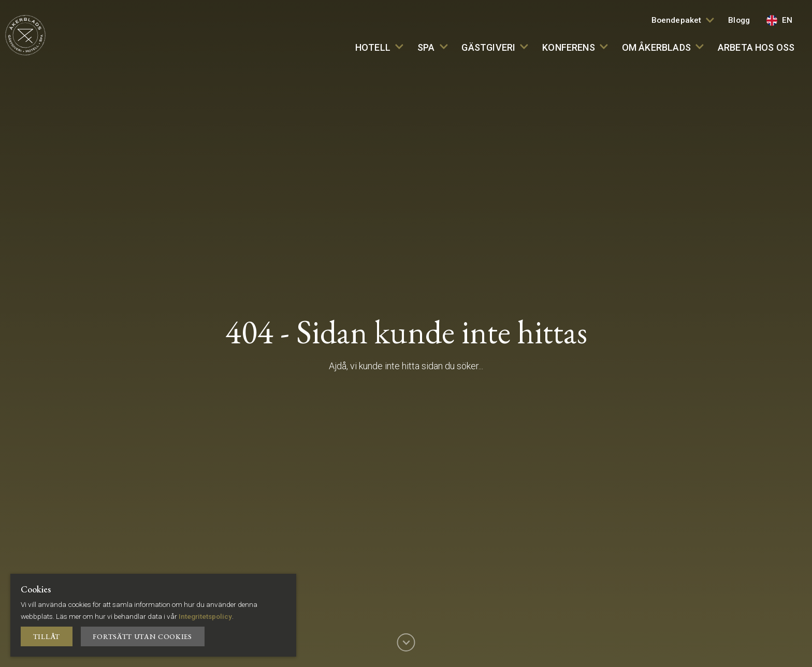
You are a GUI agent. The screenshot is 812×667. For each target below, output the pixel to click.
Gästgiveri (495, 47)
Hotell (379, 47)
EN (779, 20)
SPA (432, 47)
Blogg (739, 20)
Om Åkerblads (663, 47)
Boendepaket (683, 20)
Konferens (575, 47)
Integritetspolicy (205, 616)
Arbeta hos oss (756, 47)
